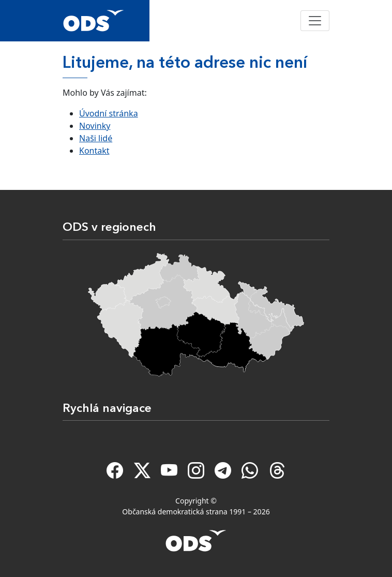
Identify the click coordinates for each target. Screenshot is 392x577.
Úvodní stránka (109, 113)
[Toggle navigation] (315, 21)
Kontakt (94, 151)
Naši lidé (96, 138)
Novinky (95, 126)
